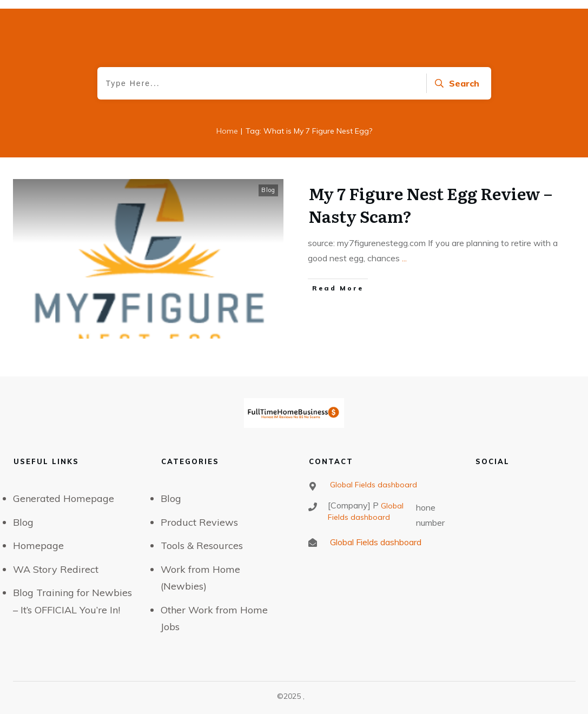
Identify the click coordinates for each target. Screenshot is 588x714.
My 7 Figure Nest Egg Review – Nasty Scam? (430, 204)
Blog (268, 190)
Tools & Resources (202, 546)
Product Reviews (199, 522)
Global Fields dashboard (372, 485)
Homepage (38, 546)
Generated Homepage (64, 498)
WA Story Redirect (56, 569)
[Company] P (353, 505)
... (404, 258)
